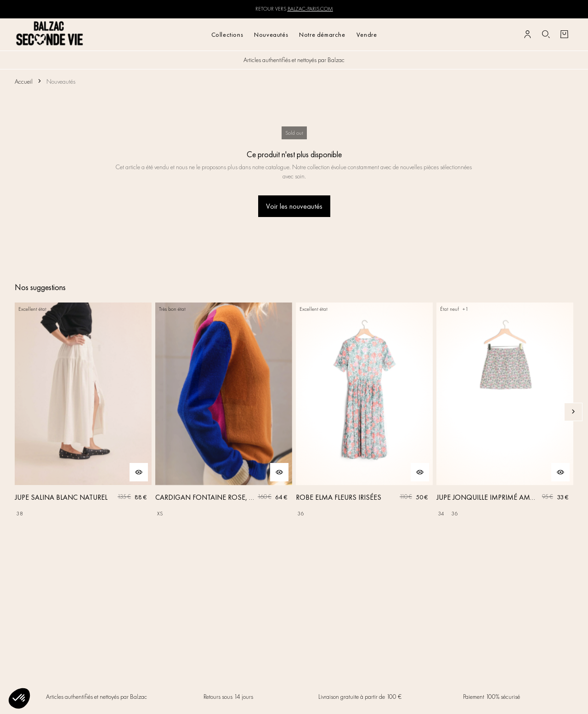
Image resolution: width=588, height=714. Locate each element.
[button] (19, 698)
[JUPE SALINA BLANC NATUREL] (83, 412)
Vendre (367, 34)
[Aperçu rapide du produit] (139, 472)
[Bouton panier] (564, 34)
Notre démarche (322, 34)
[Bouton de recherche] (546, 34)
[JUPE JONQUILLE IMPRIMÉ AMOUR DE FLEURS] (505, 412)
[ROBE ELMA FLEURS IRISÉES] (364, 412)
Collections (227, 34)
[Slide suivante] (573, 412)
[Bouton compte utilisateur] (527, 34)
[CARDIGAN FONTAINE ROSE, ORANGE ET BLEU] (224, 412)
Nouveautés (271, 34)
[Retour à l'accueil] (50, 34)
